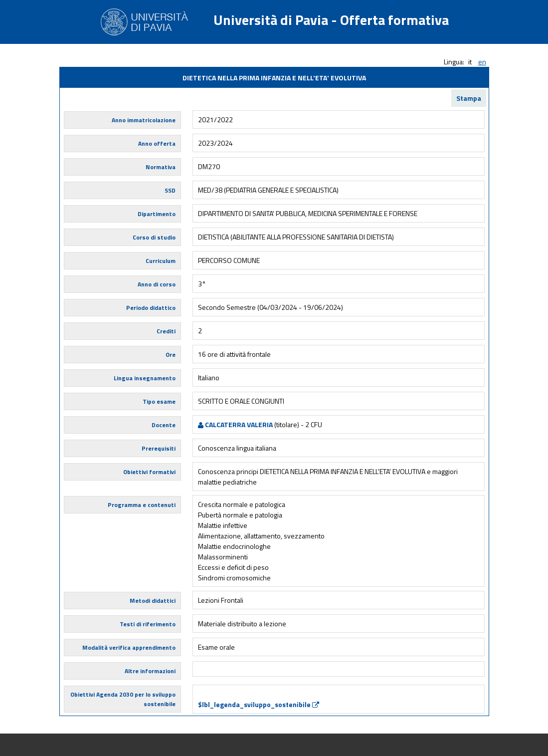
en (482, 62)
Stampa (469, 98)
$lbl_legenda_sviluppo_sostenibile (259, 704)
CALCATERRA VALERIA (235, 424)
